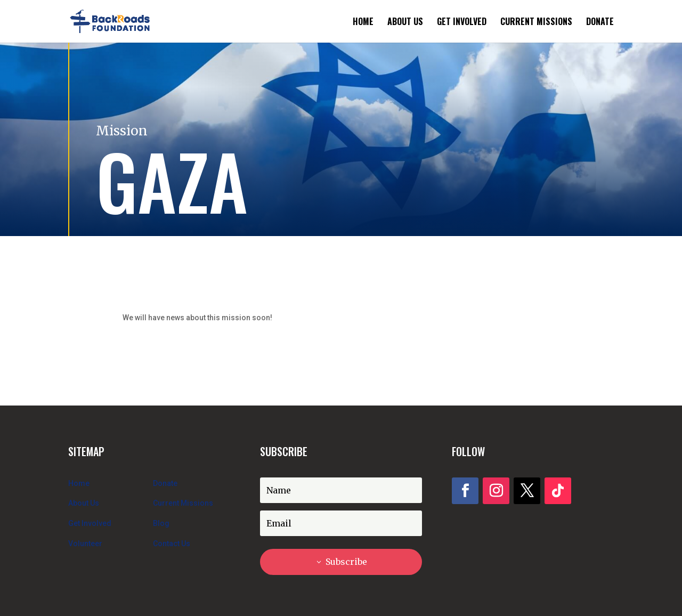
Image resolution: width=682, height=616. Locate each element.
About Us (405, 23)
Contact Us (172, 544)
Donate (600, 23)
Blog (161, 523)
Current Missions (536, 23)
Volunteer (85, 544)
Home (363, 23)
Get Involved (462, 23)
